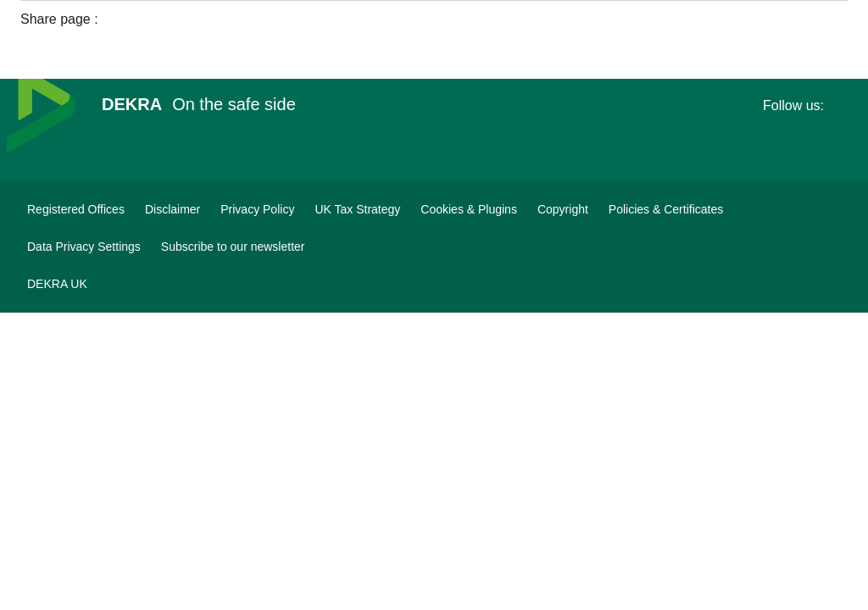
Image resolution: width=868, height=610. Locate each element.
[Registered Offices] (76, 209)
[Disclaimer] (172, 209)
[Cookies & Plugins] (469, 209)
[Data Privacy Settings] (84, 247)
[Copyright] (563, 209)
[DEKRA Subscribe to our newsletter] (233, 247)
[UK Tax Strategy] (357, 209)
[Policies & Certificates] (666, 209)
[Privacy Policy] (257, 209)
